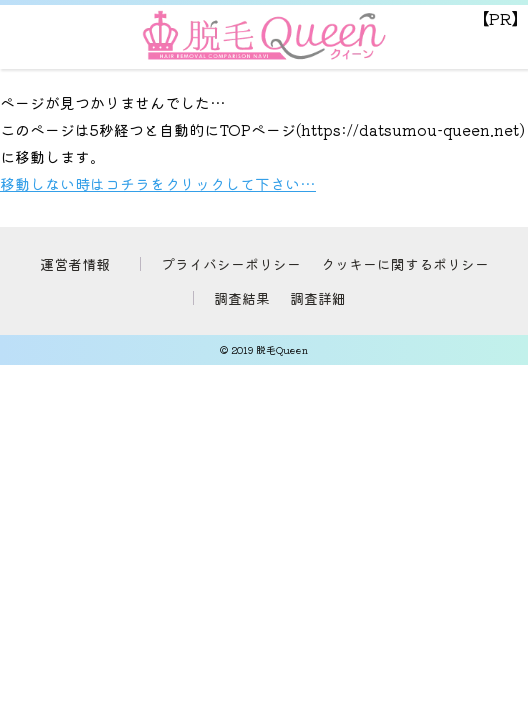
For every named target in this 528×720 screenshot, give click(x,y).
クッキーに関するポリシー (405, 264)
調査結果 (242, 298)
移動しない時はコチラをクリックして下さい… (158, 183)
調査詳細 (318, 298)
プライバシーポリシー (231, 264)
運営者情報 (75, 264)
